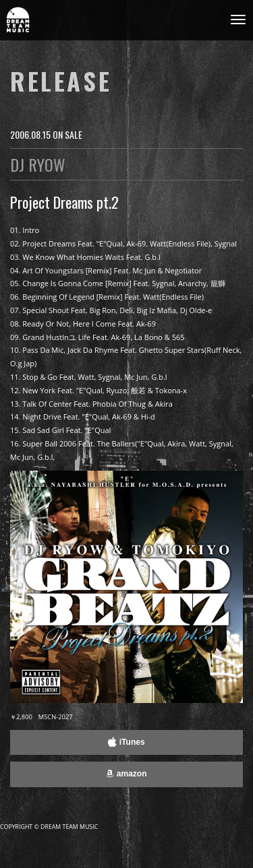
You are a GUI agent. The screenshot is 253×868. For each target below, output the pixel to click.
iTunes (126, 742)
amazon (126, 774)
